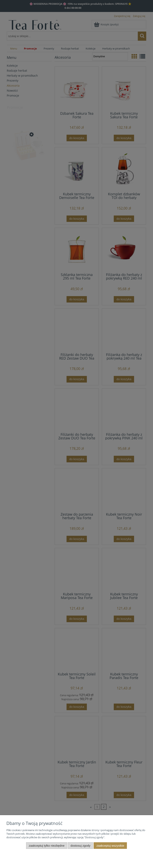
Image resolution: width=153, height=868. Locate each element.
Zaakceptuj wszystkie (110, 846)
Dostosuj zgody (80, 846)
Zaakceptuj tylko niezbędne (47, 846)
